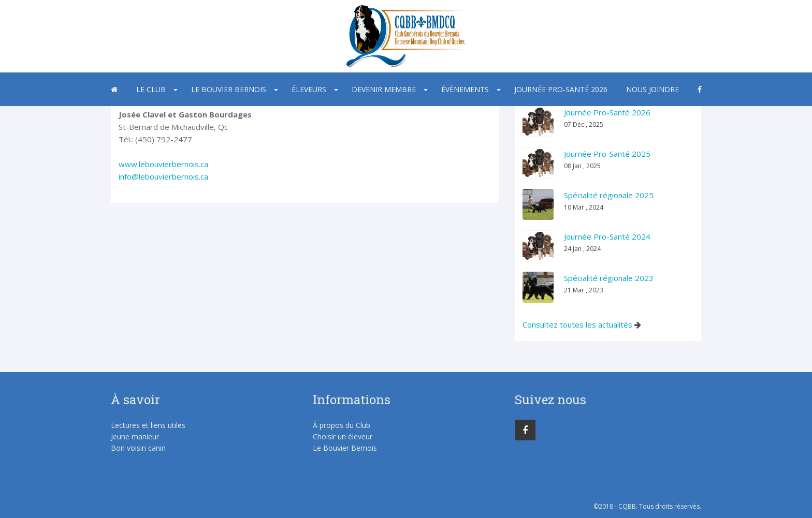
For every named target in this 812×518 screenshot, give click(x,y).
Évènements (465, 89)
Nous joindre (653, 89)
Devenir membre (384, 89)
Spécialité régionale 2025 (609, 195)
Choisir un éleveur (343, 436)
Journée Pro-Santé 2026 (561, 89)
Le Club (151, 89)
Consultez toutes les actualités (577, 324)
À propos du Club (342, 425)
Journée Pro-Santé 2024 (607, 236)
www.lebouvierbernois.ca (163, 164)
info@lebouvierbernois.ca (163, 176)
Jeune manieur (135, 436)
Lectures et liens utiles (148, 425)
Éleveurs (309, 89)
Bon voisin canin (138, 448)
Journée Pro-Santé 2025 (607, 154)
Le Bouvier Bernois (229, 89)
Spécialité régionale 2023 (609, 278)
